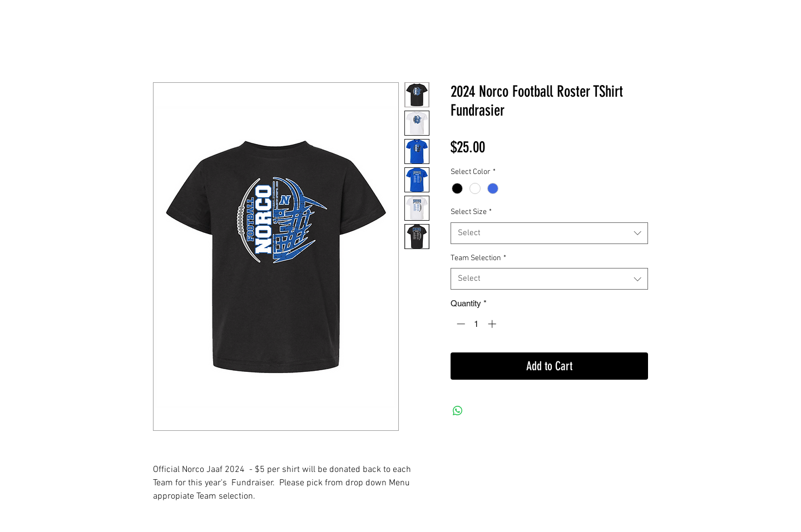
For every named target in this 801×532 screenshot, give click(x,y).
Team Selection (478, 258)
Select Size (471, 212)
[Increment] (493, 324)
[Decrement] (460, 324)
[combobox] (549, 233)
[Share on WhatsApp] (458, 411)
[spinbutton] (476, 324)
